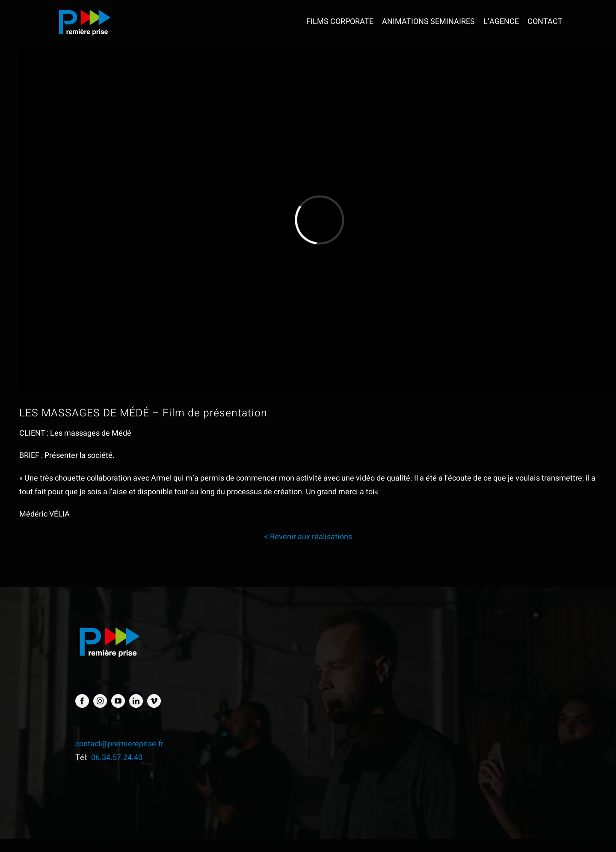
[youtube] (118, 701)
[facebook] (82, 701)
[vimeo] (154, 701)
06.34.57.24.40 (117, 758)
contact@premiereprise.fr (119, 744)
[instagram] (100, 701)
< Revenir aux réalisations (308, 537)
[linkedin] (136, 701)
